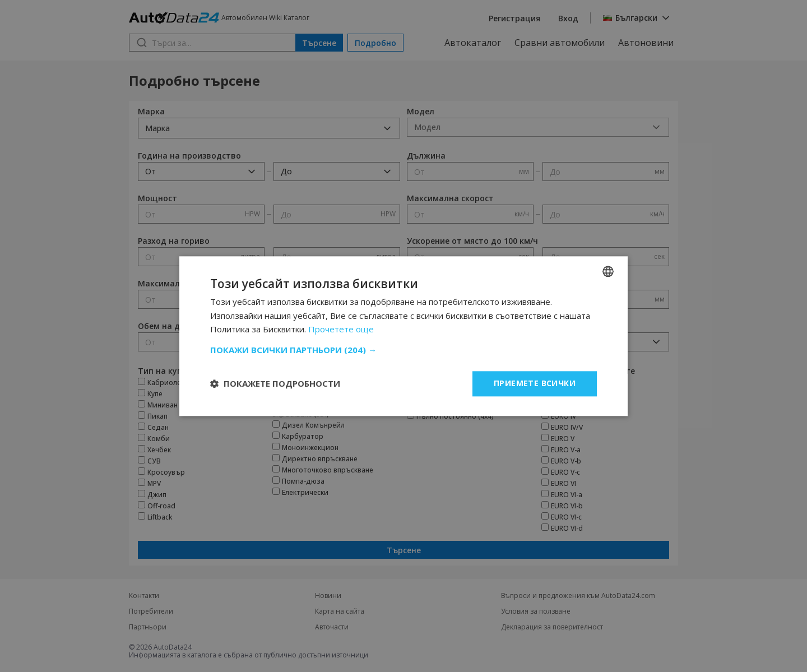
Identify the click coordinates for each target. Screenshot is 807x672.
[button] (403, 350)
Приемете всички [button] (535, 383)
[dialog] (403, 336)
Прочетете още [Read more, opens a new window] (341, 330)
